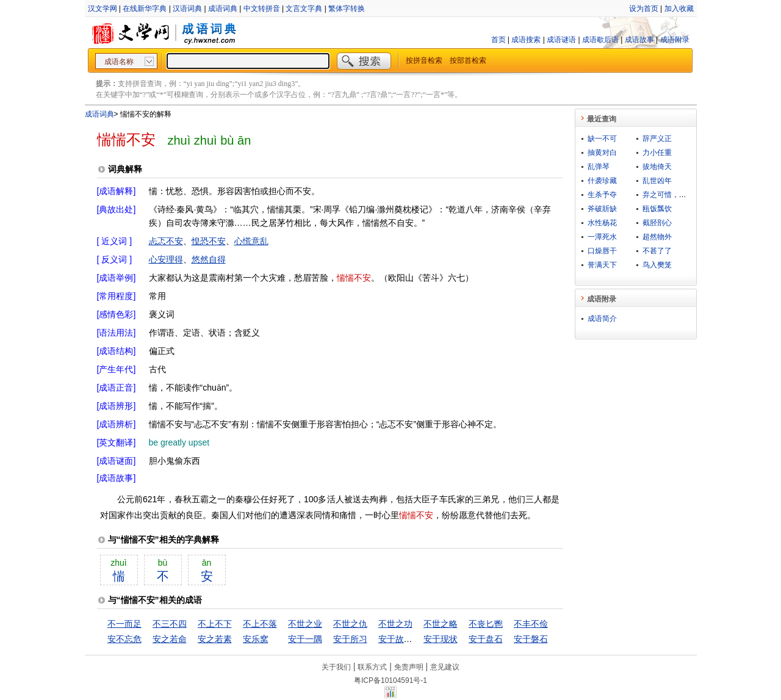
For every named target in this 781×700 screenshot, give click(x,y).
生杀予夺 (602, 195)
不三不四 (170, 624)
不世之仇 (350, 624)
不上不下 (215, 624)
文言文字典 (304, 9)
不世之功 (395, 624)
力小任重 (657, 153)
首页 (498, 40)
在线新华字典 (145, 9)
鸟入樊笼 (657, 265)
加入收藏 (679, 9)
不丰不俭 (531, 624)
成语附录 (675, 40)
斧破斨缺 (602, 209)
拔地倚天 (657, 167)
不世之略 (441, 624)
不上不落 (260, 624)
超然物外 (657, 237)
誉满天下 (602, 265)
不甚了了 (657, 251)
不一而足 (124, 624)
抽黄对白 (602, 153)
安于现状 (441, 639)
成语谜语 (561, 40)
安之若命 (170, 639)
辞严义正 (657, 139)
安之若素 (215, 639)
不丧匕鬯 (486, 624)
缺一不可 (602, 139)
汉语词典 (187, 9)
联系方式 (372, 667)
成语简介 (602, 319)
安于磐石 (531, 639)
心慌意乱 (251, 241)
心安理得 (166, 259)
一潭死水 (602, 237)
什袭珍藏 (602, 181)
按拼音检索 (424, 60)
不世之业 (305, 624)
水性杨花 (602, 223)
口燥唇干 (602, 251)
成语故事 (639, 40)
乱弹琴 (599, 167)
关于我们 (336, 667)
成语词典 (223, 9)
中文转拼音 (262, 9)
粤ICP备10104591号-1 (390, 680)
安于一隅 (305, 639)
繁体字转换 (347, 9)
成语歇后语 (600, 40)
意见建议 (445, 667)
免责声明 (409, 667)
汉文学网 (103, 9)
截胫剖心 (657, 223)
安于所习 (350, 639)
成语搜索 (526, 40)
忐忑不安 (166, 241)
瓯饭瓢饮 (657, 209)
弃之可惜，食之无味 (675, 195)
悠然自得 (209, 259)
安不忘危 (124, 639)
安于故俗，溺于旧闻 (417, 639)
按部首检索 (468, 60)
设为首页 (644, 9)
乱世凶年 (657, 181)
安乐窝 (256, 639)
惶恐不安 (209, 241)
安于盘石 (486, 639)
